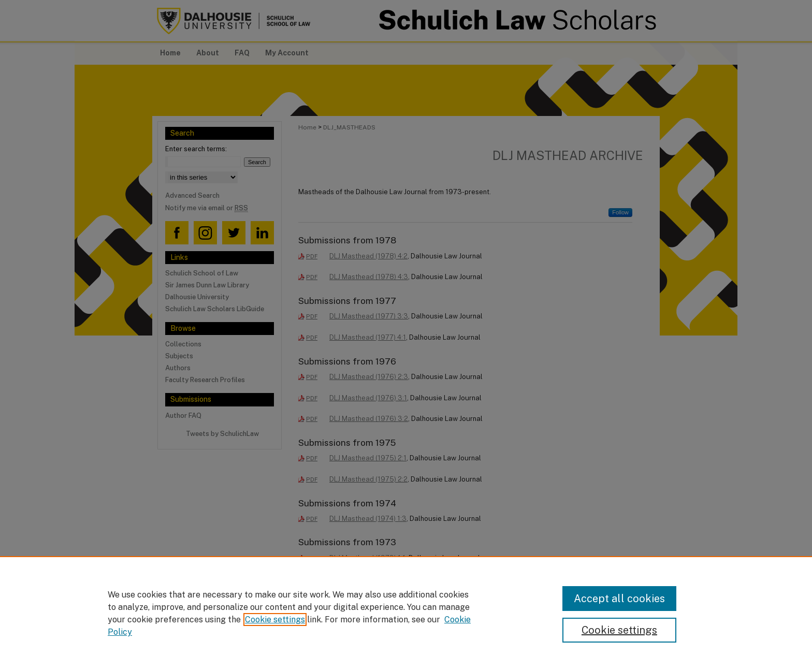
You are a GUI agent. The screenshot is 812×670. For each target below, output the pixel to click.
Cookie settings (275, 620)
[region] (406, 613)
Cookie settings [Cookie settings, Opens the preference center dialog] (619, 630)
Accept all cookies (619, 599)
